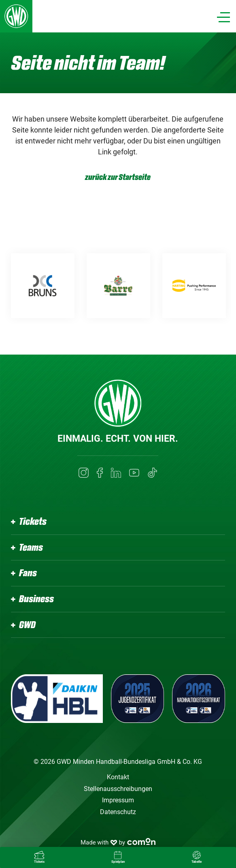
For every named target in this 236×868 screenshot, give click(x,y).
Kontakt (118, 777)
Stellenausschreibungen (118, 789)
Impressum (118, 800)
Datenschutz (118, 812)
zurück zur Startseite (118, 177)
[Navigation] (223, 17)
